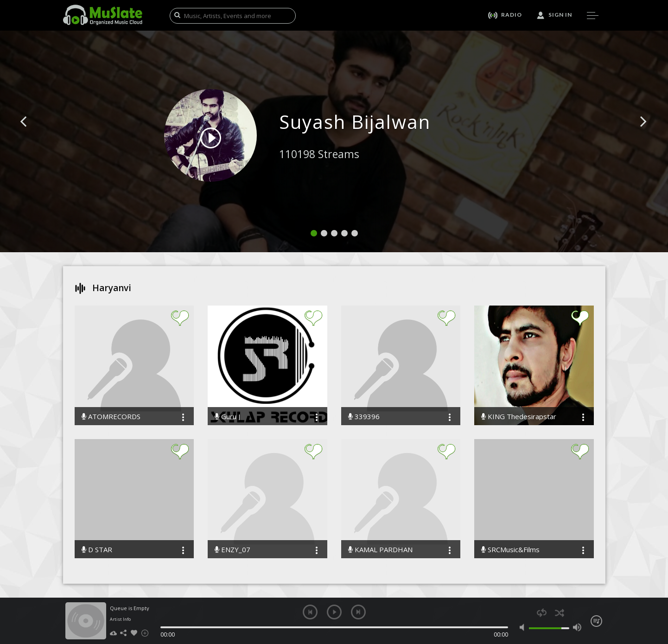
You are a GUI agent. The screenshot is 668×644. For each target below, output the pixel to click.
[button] (34, 135)
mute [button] (524, 627)
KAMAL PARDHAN (380, 550)
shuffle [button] (560, 613)
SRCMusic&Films (510, 550)
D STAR (97, 550)
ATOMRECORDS (111, 417)
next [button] (358, 612)
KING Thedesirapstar (519, 417)
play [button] (334, 612)
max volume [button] (577, 627)
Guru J (227, 417)
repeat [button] (542, 613)
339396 (364, 417)
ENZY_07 (232, 550)
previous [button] (310, 612)
